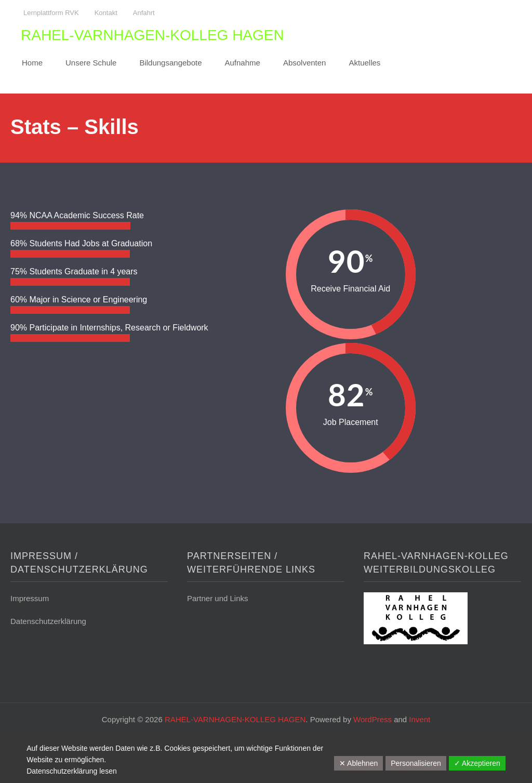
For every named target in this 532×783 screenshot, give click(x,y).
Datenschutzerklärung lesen (72, 771)
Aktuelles (364, 63)
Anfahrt (144, 13)
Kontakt (106, 13)
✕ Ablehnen (358, 763)
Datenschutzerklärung (48, 621)
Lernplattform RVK (51, 13)
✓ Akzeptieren (477, 763)
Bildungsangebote (170, 63)
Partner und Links (218, 598)
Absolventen (305, 63)
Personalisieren (416, 763)
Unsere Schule (91, 63)
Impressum (30, 598)
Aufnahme (243, 63)
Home (32, 63)
